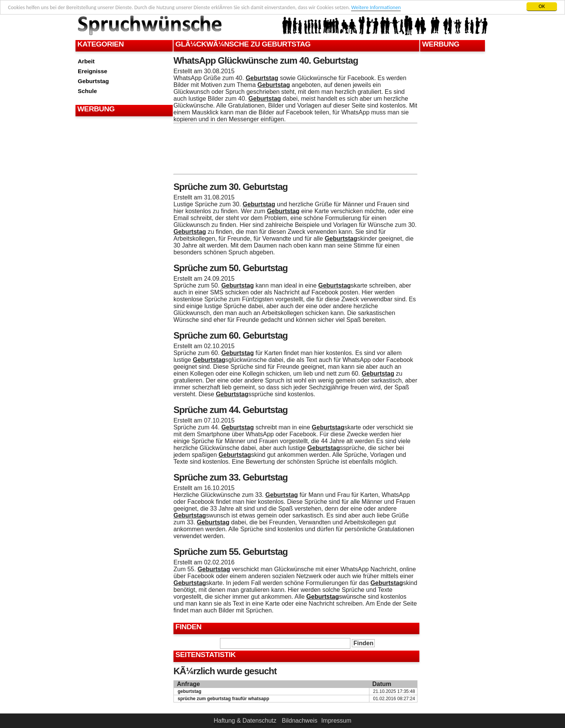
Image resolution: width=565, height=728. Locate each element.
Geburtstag (93, 81)
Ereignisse (92, 71)
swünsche (336, 597)
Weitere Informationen (376, 7)
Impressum (336, 721)
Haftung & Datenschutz (245, 721)
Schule (87, 91)
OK (542, 6)
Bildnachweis (299, 721)
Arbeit (86, 61)
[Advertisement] (123, 137)
